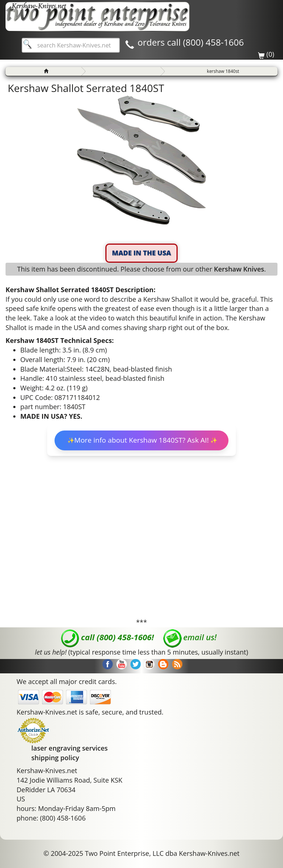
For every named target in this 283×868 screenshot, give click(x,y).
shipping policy (55, 758)
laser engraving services (69, 748)
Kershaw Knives (239, 269)
